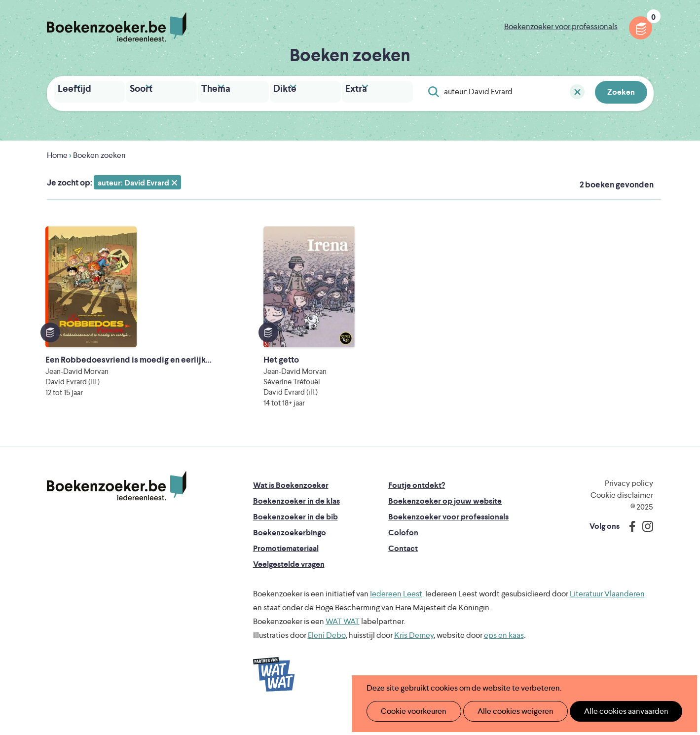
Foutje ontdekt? (417, 503)
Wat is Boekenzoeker (291, 503)
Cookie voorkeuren (410, 711)
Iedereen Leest (396, 612)
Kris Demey (414, 653)
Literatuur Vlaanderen (607, 612)
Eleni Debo (327, 653)
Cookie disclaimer (622, 513)
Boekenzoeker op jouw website (445, 519)
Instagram (644, 545)
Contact (403, 567)
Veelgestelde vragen (289, 582)
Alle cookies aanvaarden (609, 711)
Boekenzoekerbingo (290, 551)
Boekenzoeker (117, 27)
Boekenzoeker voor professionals (561, 26)
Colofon (403, 551)
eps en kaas (504, 653)
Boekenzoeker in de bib (295, 535)
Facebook (630, 545)
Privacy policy (629, 501)
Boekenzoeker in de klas (296, 519)
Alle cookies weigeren (505, 711)
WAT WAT (343, 640)
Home (57, 153)
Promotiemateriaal (286, 567)
